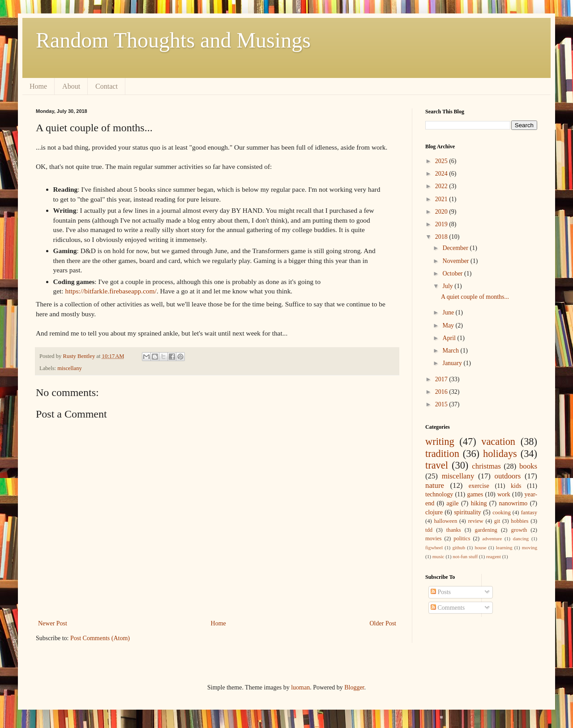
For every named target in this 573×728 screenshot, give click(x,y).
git (497, 521)
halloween (445, 521)
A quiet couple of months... (475, 297)
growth (519, 530)
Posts (441, 592)
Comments (448, 608)
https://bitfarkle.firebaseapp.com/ (111, 291)
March (451, 351)
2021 (442, 199)
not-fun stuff (465, 556)
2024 (442, 174)
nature (435, 485)
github (459, 547)
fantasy (529, 513)
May (449, 325)
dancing (521, 538)
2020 (442, 212)
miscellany (70, 368)
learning (504, 547)
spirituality (468, 512)
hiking (479, 503)
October (453, 274)
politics (462, 538)
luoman (300, 687)
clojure (434, 512)
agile (452, 503)
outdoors (508, 476)
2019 (442, 224)
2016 (442, 392)
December (456, 248)
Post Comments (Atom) (100, 638)
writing (440, 442)
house (480, 547)
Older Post (383, 623)
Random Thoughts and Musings (173, 40)
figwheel (434, 547)
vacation (498, 442)
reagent (494, 556)
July (448, 286)
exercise (479, 486)
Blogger (354, 687)
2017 (442, 379)
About (71, 86)
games (475, 494)
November (456, 261)
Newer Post (53, 623)
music (438, 556)
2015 (442, 404)
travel (437, 465)
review (475, 521)
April (450, 338)
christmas (486, 466)
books (528, 466)
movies (433, 538)
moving (530, 547)
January (453, 363)
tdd (429, 530)
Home (38, 86)
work (504, 494)
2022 (442, 186)
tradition (442, 454)
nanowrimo (513, 503)
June (449, 312)
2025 (442, 161)
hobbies (520, 521)
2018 (442, 237)
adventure (492, 538)
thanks (454, 530)
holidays (500, 454)
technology (439, 494)
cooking (502, 513)
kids (516, 486)
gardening (486, 530)
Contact (107, 86)
